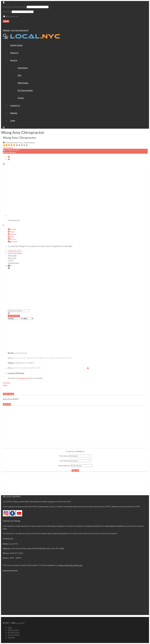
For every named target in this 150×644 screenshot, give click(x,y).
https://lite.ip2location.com (71, 565)
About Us (14, 53)
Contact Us (15, 105)
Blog (10, 627)
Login (13, 120)
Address (12, 234)
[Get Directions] (14, 316)
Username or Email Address (15, 7)
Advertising (23, 68)
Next (5, 385)
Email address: (75, 465)
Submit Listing (16, 45)
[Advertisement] (24, 430)
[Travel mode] (15, 319)
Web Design (23, 83)
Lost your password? (20, 30)
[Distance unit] (28, 319)
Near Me (7, 404)
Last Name (64, 461)
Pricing (21, 98)
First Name (64, 456)
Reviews (13, 242)
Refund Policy (14, 632)
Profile (12, 229)
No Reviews (8, 147)
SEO (20, 75)
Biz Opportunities (25, 90)
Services (14, 60)
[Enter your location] (19, 311)
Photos (12, 239)
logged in (22, 378)
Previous (7, 383)
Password (7, 12)
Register (6, 30)
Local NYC (20, 623)
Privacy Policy (14, 635)
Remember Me (11, 16)
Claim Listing (8, 394)
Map (11, 237)
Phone (11, 232)
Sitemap (11, 637)
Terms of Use (13, 630)
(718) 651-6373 (15, 251)
